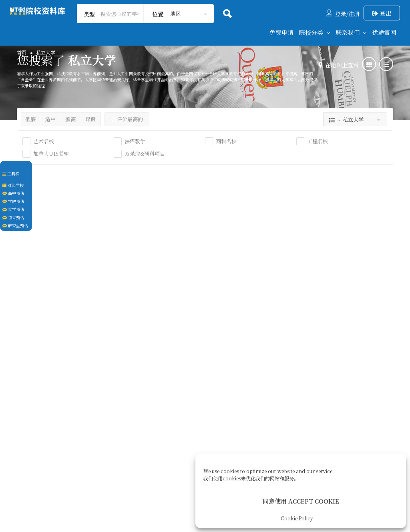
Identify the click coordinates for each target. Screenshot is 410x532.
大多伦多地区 (45, 334)
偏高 (70, 119)
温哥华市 (169, 350)
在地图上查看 (340, 65)
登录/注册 (347, 14)
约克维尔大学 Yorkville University (64, 265)
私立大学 (76, 299)
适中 (50, 119)
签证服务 (202, 424)
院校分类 (311, 32)
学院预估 (13, 201)
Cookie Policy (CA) (289, 424)
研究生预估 (15, 226)
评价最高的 (127, 119)
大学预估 (13, 209)
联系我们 (348, 32)
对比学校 (13, 185)
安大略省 (72, 334)
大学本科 (45, 299)
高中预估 (13, 193)
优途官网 (384, 32)
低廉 (30, 119)
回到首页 (94, 424)
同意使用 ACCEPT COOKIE (301, 501)
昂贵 (90, 119)
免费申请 (281, 32)
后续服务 (238, 424)
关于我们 (166, 424)
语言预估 (13, 218)
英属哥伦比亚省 (199, 350)
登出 (382, 13)
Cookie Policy (297, 518)
